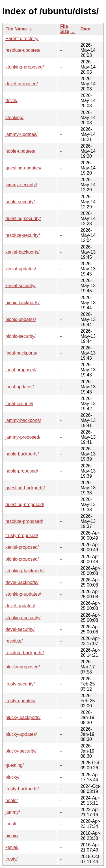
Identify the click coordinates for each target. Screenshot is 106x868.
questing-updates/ (23, 168)
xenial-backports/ (22, 252)
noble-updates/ (20, 151)
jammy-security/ (21, 185)
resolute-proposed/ (24, 521)
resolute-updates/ (23, 50)
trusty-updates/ (20, 701)
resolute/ (14, 641)
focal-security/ (19, 404)
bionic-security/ (20, 336)
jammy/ (13, 812)
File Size (65, 29)
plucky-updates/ (21, 734)
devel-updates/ (20, 606)
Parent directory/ (22, 39)
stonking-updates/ (23, 594)
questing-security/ (23, 218)
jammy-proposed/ (23, 437)
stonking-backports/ (25, 571)
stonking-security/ (23, 618)
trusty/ (12, 859)
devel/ (11, 101)
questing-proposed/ (25, 505)
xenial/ (12, 847)
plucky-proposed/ (23, 667)
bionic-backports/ (22, 303)
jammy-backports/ (23, 420)
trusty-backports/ (22, 789)
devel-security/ (20, 629)
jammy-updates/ (21, 134)
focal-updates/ (20, 387)
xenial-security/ (20, 286)
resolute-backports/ (25, 653)
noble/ (12, 800)
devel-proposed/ (22, 84)
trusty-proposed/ (22, 535)
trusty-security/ (20, 684)
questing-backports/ (25, 488)
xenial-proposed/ (22, 547)
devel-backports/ (22, 582)
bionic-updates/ (21, 319)
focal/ (11, 824)
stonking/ (14, 118)
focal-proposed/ (21, 370)
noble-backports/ (22, 454)
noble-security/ (20, 202)
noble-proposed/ (22, 471)
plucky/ (12, 777)
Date (86, 29)
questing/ (15, 765)
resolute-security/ (23, 235)
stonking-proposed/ (25, 67)
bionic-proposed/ (22, 559)
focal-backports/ (21, 353)
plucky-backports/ (23, 717)
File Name (16, 29)
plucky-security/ (21, 751)
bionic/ (12, 836)
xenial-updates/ (21, 269)
